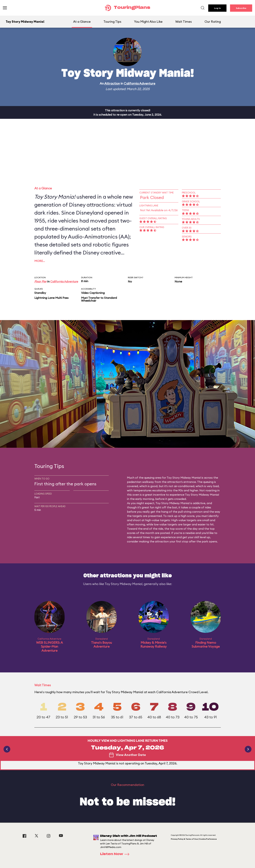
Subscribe (241, 8)
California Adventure (140, 83)
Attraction (112, 83)
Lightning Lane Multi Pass (51, 298)
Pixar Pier (40, 281)
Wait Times (184, 22)
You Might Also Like (148, 22)
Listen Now (116, 854)
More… (40, 261)
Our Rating (213, 22)
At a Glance (82, 22)
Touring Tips (112, 22)
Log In (217, 8)
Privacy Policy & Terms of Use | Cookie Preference (194, 839)
